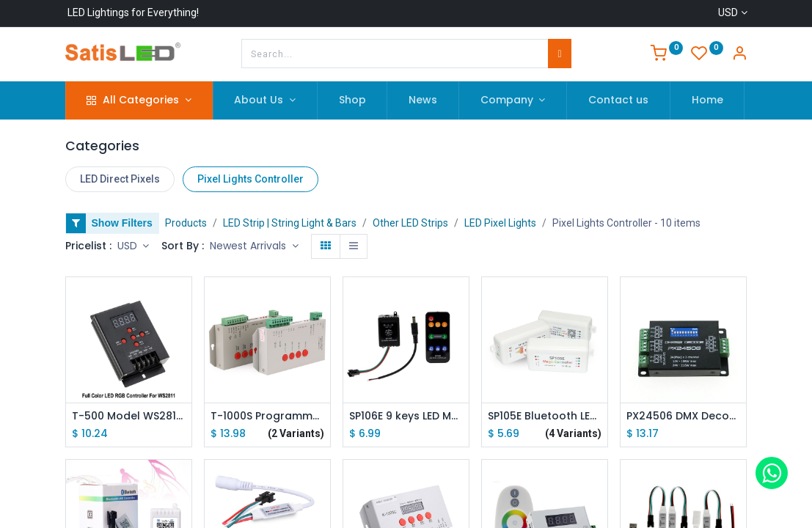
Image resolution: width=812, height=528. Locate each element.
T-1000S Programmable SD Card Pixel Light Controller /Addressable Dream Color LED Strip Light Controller (267, 416)
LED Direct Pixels (120, 179)
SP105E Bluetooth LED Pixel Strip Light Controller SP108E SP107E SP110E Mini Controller (545, 416)
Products (186, 223)
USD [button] (129, 246)
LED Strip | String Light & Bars (290, 223)
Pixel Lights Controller (250, 179)
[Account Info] (739, 55)
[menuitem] (352, 100)
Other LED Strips (410, 223)
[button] (254, 246)
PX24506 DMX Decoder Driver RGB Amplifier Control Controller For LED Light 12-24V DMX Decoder (683, 416)
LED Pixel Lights (500, 223)
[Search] (559, 54)
